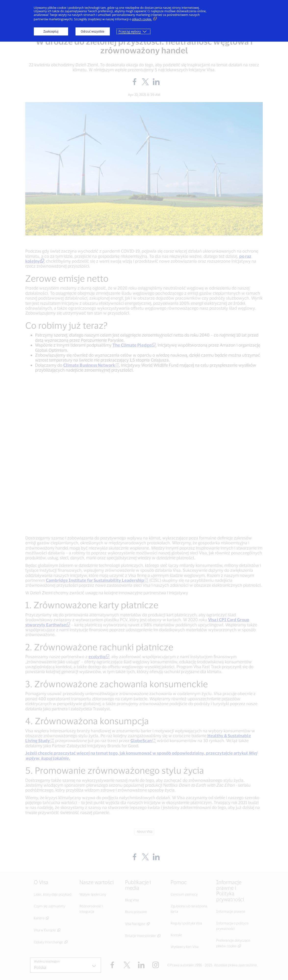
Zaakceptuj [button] (51, 31)
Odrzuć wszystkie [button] (92, 31)
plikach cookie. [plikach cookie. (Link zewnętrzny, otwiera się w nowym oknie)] (142, 19)
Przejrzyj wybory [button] (130, 31)
